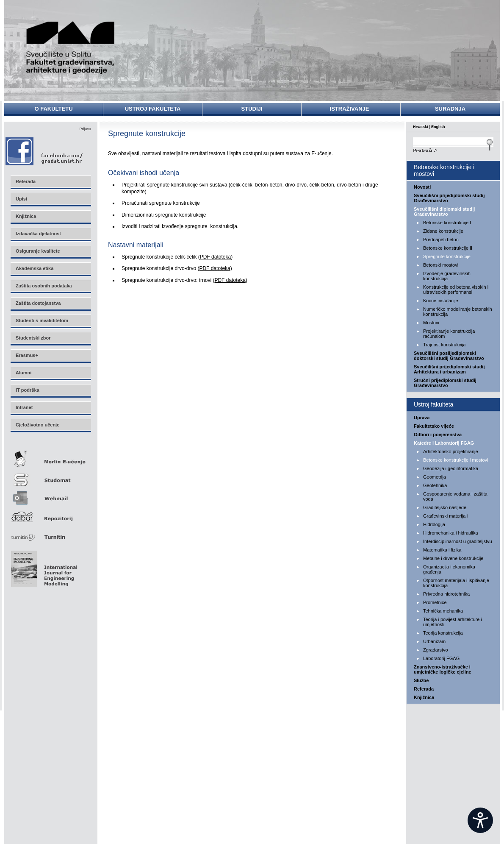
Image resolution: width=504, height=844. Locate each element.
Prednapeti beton (441, 240)
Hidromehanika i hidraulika (451, 533)
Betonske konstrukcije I (447, 223)
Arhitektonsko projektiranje (451, 451)
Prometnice (435, 602)
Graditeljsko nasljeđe (445, 507)
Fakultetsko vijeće (434, 426)
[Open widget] (480, 820)
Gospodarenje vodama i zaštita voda (455, 496)
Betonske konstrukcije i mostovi (456, 460)
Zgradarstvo (436, 650)
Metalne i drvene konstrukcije (453, 558)
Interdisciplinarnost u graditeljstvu (458, 541)
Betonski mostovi (441, 265)
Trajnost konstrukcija (444, 345)
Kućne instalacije (441, 301)
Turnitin (50, 533)
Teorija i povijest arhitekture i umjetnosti (453, 622)
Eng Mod (43, 566)
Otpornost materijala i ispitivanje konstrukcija (456, 583)
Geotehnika (435, 485)
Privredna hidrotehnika (446, 594)
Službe (421, 680)
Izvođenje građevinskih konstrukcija (447, 276)
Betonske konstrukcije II (448, 248)
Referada (424, 689)
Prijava (85, 129)
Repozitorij (50, 514)
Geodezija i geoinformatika (451, 468)
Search (453, 149)
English (438, 127)
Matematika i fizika (442, 550)
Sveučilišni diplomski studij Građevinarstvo (444, 212)
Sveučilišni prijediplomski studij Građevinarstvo (449, 198)
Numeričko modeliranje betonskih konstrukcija (458, 312)
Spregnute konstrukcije (447, 256)
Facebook (45, 151)
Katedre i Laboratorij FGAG (444, 443)
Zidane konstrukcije (443, 231)
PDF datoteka (215, 257)
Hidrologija (434, 524)
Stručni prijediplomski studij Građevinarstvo (445, 383)
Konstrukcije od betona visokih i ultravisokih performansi (456, 290)
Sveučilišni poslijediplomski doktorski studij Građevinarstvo (449, 356)
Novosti (422, 187)
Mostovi (431, 323)
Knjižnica (424, 697)
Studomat (50, 476)
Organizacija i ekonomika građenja (449, 569)
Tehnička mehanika (443, 611)
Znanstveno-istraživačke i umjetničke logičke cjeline (443, 669)
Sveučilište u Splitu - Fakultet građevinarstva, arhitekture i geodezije (71, 48)
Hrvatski (421, 127)
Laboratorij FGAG (441, 658)
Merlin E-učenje (50, 457)
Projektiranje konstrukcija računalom (449, 334)
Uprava (422, 418)
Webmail (50, 495)
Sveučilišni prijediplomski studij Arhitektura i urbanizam (449, 369)
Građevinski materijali (445, 516)
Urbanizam (434, 641)
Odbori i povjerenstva (438, 435)
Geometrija (435, 477)
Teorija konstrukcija (443, 633)
